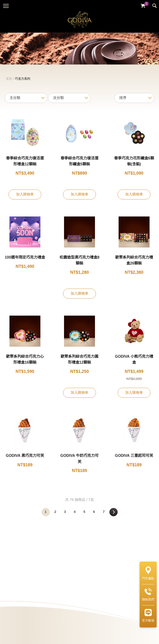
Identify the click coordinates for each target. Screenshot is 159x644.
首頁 (9, 84)
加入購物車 (25, 200)
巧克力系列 (23, 84)
